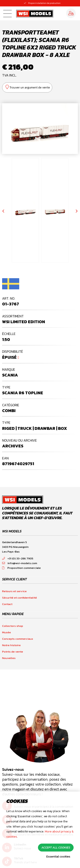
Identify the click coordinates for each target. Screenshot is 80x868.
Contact (7, 604)
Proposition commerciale (21, 568)
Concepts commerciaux (18, 639)
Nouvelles (9, 658)
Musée (7, 632)
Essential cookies (58, 857)
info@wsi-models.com (20, 563)
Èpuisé (9, 357)
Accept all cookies (56, 848)
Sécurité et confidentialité (20, 598)
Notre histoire (11, 645)
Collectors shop (13, 626)
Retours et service (14, 591)
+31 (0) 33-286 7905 (18, 558)
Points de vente (13, 652)
